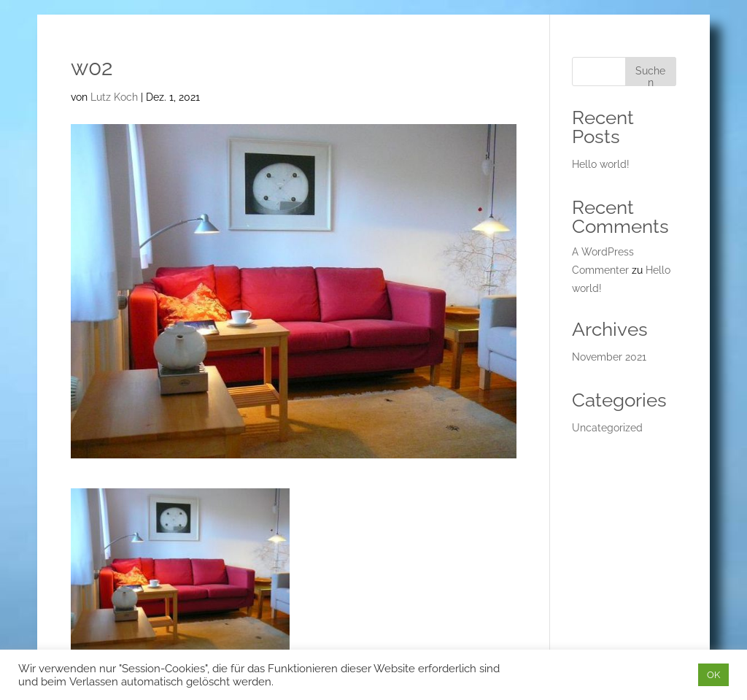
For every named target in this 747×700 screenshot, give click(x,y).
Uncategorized (607, 428)
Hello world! (601, 164)
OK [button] (713, 675)
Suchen (650, 76)
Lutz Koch (114, 97)
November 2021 (609, 357)
